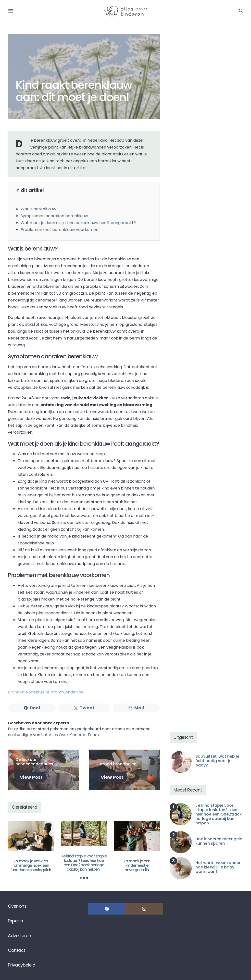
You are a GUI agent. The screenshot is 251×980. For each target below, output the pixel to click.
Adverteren (19, 936)
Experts (15, 921)
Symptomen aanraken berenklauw (54, 216)
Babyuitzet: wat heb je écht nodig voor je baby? (217, 761)
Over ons (17, 906)
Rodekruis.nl (37, 692)
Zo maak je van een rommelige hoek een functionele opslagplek (31, 865)
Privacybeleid (22, 965)
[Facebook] (107, 909)
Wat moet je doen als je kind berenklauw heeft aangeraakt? (78, 223)
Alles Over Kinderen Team (74, 735)
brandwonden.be (67, 692)
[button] (81, 878)
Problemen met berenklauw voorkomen (59, 230)
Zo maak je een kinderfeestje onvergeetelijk (137, 865)
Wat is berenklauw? (39, 209)
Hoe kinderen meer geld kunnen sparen (219, 841)
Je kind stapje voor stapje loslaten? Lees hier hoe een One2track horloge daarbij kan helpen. (84, 863)
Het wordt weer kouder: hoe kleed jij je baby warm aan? (218, 867)
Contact (17, 950)
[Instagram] (144, 909)
